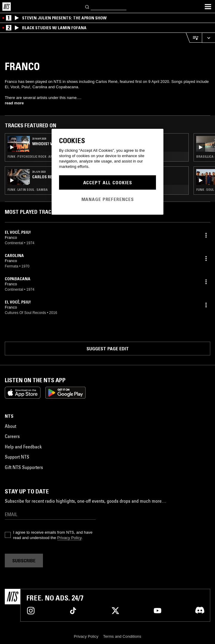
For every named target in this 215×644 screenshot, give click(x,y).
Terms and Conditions (122, 636)
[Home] (7, 7)
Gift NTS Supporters (24, 467)
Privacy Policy (69, 538)
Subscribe (24, 561)
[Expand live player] (208, 38)
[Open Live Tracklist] (194, 38)
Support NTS (17, 457)
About (10, 426)
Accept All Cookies (108, 182)
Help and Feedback (23, 447)
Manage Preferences (108, 199)
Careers (12, 436)
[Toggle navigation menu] (208, 7)
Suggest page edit (108, 349)
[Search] (87, 6)
